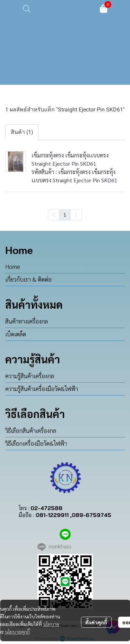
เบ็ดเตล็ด (16, 334)
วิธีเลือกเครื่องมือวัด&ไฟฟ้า (36, 443)
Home (13, 266)
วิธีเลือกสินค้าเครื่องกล (31, 430)
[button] (57, 9)
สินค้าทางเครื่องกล (27, 321)
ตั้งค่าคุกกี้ (96, 622)
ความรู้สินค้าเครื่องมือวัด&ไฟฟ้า (42, 389)
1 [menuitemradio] (65, 215)
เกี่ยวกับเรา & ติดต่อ (28, 279)
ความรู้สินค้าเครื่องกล (30, 376)
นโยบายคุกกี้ (17, 632)
